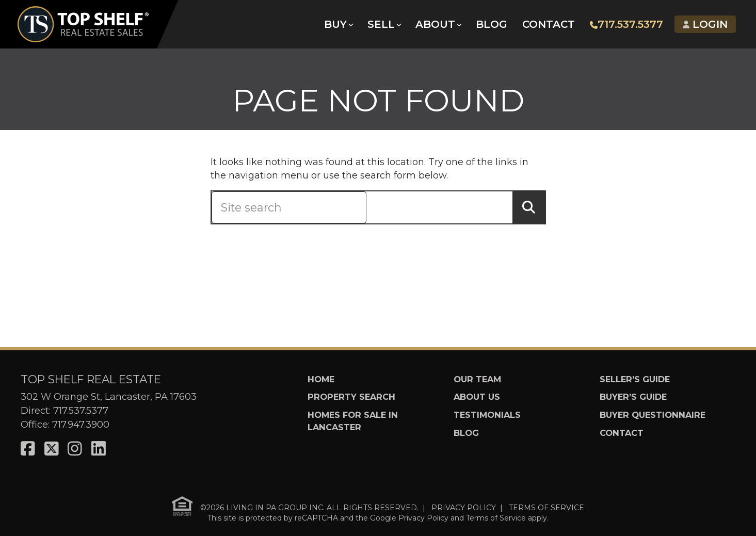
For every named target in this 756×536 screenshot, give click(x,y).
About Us (477, 397)
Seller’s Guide (635, 379)
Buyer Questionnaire (653, 415)
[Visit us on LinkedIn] (99, 449)
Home (321, 379)
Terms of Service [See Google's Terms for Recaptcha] (496, 518)
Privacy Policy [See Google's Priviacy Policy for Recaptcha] (423, 518)
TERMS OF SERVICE (546, 508)
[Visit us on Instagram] (75, 449)
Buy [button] (335, 26)
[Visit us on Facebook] (28, 449)
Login (705, 26)
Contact (548, 26)
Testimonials (487, 415)
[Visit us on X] (52, 449)
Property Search (351, 397)
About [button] (435, 26)
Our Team (477, 379)
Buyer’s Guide (633, 397)
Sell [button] (381, 26)
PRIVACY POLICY (464, 508)
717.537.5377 (626, 26)
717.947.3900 (81, 425)
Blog (491, 26)
